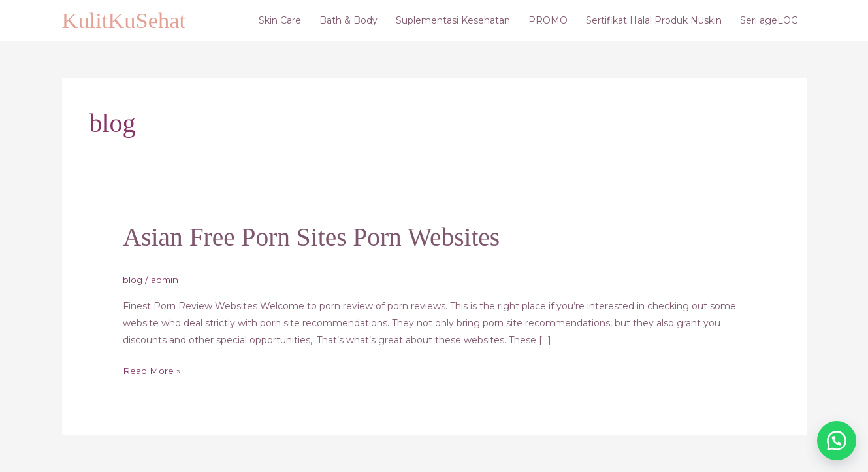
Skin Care (280, 21)
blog (133, 280)
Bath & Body (348, 21)
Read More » (152, 369)
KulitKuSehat (125, 21)
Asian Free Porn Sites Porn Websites (314, 238)
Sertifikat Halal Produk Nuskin (654, 21)
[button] (835, 439)
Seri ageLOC (769, 21)
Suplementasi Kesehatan (453, 21)
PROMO (548, 21)
